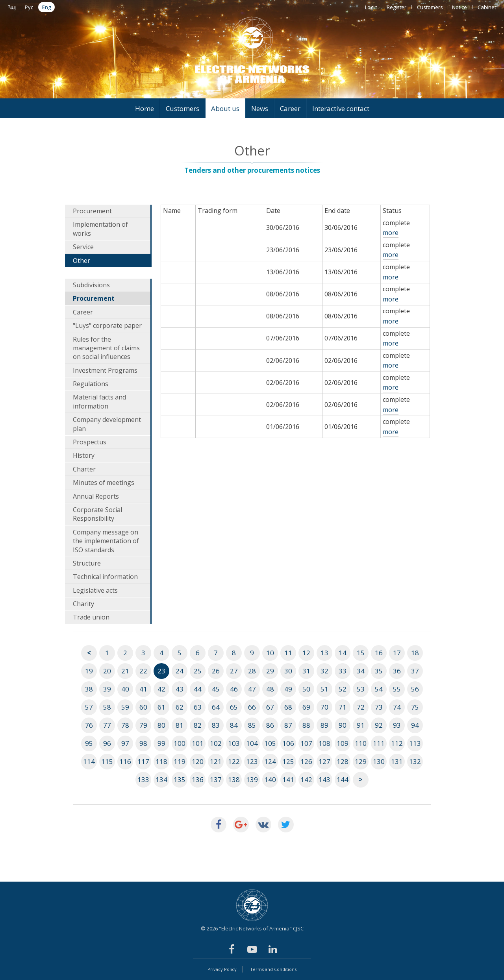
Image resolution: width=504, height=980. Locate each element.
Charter (84, 469)
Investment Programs (105, 370)
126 (306, 761)
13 (324, 653)
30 (288, 671)
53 (361, 689)
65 (234, 707)
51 (324, 689)
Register (397, 7)
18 (415, 653)
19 (89, 671)
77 (107, 725)
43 (180, 689)
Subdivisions (91, 285)
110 (361, 743)
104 (252, 743)
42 (161, 689)
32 (324, 671)
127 (324, 761)
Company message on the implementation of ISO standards (106, 541)
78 (125, 725)
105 (270, 743)
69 (306, 707)
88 (306, 725)
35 (379, 671)
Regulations (91, 384)
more (391, 233)
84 (234, 725)
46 (234, 689)
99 (161, 743)
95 (89, 743)
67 (270, 707)
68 (288, 707)
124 (270, 761)
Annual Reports (96, 496)
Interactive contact (341, 108)
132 (415, 761)
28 (252, 671)
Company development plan (107, 424)
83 (216, 725)
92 (379, 725)
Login (371, 7)
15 (361, 653)
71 (343, 707)
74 (397, 707)
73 (379, 707)
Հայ (12, 7)
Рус (29, 7)
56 (415, 689)
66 (252, 707)
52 (343, 689)
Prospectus (90, 442)
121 (216, 761)
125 (288, 761)
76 (89, 725)
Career (290, 108)
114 (89, 761)
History (84, 455)
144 (343, 779)
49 (288, 689)
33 (343, 671)
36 (397, 671)
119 (180, 761)
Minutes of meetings (104, 483)
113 (415, 743)
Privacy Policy (222, 969)
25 (198, 671)
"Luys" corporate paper (107, 325)
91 (361, 725)
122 (234, 761)
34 (361, 671)
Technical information (105, 577)
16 (379, 653)
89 (324, 725)
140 (270, 779)
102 (216, 743)
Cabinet (487, 7)
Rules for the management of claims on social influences (106, 348)
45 (216, 689)
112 (397, 743)
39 (107, 689)
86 (270, 725)
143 (324, 779)
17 (397, 653)
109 (343, 743)
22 (143, 671)
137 (216, 779)
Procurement (92, 211)
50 (306, 689)
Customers (430, 7)
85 (252, 725)
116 (125, 761)
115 (107, 761)
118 (161, 761)
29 (270, 671)
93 (397, 725)
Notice (460, 7)
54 (379, 689)
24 (180, 671)
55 (397, 689)
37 (415, 671)
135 (180, 779)
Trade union (91, 617)
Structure (87, 563)
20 (107, 671)
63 (198, 707)
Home (145, 108)
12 (306, 653)
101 (198, 743)
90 (343, 725)
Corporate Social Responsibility (97, 514)
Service (83, 247)
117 (143, 761)
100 (180, 743)
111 (379, 743)
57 (89, 707)
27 (234, 671)
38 (89, 689)
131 (397, 761)
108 (324, 743)
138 (234, 779)
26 (216, 671)
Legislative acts (95, 590)
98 (143, 743)
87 (288, 725)
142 (306, 779)
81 (180, 725)
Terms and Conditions (273, 969)
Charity (83, 604)
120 (198, 761)
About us (225, 108)
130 (379, 761)
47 (252, 689)
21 (125, 671)
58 (107, 707)
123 (252, 761)
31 (306, 671)
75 (415, 707)
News (260, 108)
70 (324, 707)
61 (161, 707)
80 (161, 725)
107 (306, 743)
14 (343, 653)
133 (143, 779)
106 (288, 743)
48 (270, 689)
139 (252, 779)
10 (270, 653)
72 (361, 707)
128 (343, 761)
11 (288, 653)
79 (143, 725)
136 (198, 779)
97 (125, 743)
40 (125, 689)
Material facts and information (99, 401)
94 (415, 725)
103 (234, 743)
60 (143, 707)
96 (107, 743)
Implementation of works (100, 229)
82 (198, 725)
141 (288, 779)
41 (143, 689)
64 (216, 707)
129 (361, 761)
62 (180, 707)
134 (161, 779)
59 (125, 707)
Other (82, 261)
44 (198, 689)
